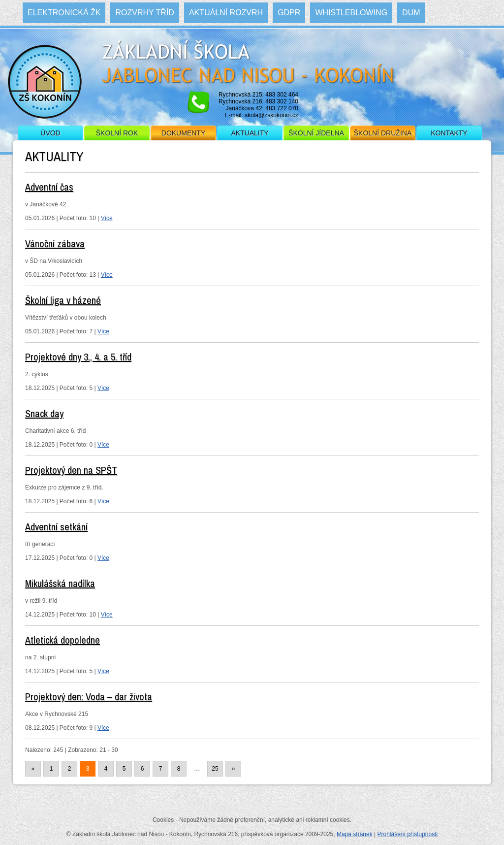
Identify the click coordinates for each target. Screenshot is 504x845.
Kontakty (449, 133)
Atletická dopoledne (63, 640)
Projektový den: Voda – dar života (89, 697)
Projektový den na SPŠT (71, 470)
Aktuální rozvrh (226, 13)
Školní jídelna (316, 133)
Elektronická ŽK (64, 13)
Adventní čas (49, 187)
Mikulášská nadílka (60, 583)
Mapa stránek (355, 834)
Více (107, 218)
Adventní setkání (56, 527)
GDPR (289, 13)
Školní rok (117, 133)
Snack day (44, 413)
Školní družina (383, 133)
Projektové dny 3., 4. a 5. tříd (78, 357)
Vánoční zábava (55, 244)
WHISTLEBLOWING (351, 13)
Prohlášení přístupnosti (407, 834)
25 (215, 769)
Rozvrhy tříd (144, 13)
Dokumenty (183, 133)
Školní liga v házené (63, 300)
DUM (411, 13)
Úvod (50, 133)
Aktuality (250, 133)
